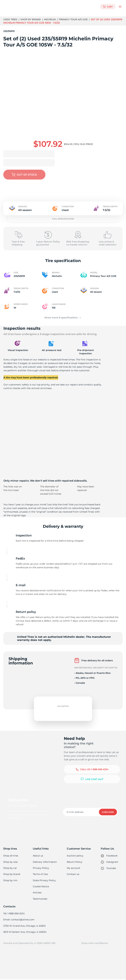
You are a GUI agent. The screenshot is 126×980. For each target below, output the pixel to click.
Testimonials (40, 899)
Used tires (11, 19)
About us (38, 856)
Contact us (73, 874)
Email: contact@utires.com (19, 920)
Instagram (109, 862)
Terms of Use (40, 874)
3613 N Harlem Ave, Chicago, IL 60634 (25, 932)
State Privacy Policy (44, 881)
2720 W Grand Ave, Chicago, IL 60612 (24, 926)
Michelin (50, 19)
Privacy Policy (41, 868)
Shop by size (10, 862)
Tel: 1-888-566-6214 (14, 914)
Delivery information (45, 862)
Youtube (108, 868)
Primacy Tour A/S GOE (74, 19)
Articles (37, 893)
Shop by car (10, 868)
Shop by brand (31, 19)
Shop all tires (11, 856)
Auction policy (75, 856)
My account (73, 868)
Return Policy (74, 862)
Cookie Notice (41, 887)
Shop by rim (10, 881)
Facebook (109, 856)
